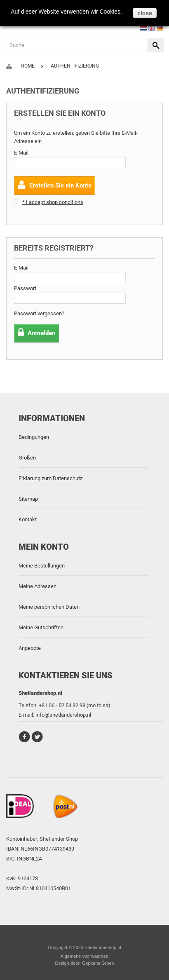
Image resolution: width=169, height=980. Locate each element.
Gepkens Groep (98, 963)
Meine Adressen (38, 586)
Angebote (30, 648)
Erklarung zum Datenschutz (50, 478)
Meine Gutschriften (41, 627)
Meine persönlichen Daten (49, 607)
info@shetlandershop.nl (63, 715)
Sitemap (28, 499)
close (145, 13)
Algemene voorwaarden (84, 956)
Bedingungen (34, 437)
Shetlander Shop (59, 839)
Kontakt (28, 519)
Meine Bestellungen (42, 566)
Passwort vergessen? (39, 313)
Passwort (25, 288)
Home (28, 66)
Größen (27, 458)
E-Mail (21, 153)
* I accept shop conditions (53, 202)
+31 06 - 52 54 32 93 (62, 705)
